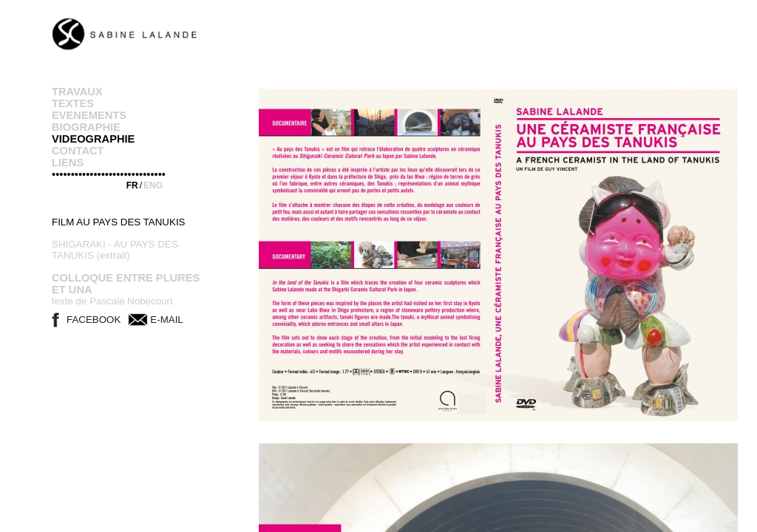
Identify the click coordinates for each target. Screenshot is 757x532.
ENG (153, 185)
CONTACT (78, 151)
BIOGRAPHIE (86, 127)
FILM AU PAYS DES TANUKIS (118, 222)
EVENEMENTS (89, 115)
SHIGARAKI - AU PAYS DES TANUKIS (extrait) (115, 250)
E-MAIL (166, 320)
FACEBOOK (94, 320)
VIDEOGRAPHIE (93, 139)
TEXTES (73, 103)
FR (132, 185)
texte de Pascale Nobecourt (112, 301)
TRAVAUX (77, 92)
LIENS (68, 163)
